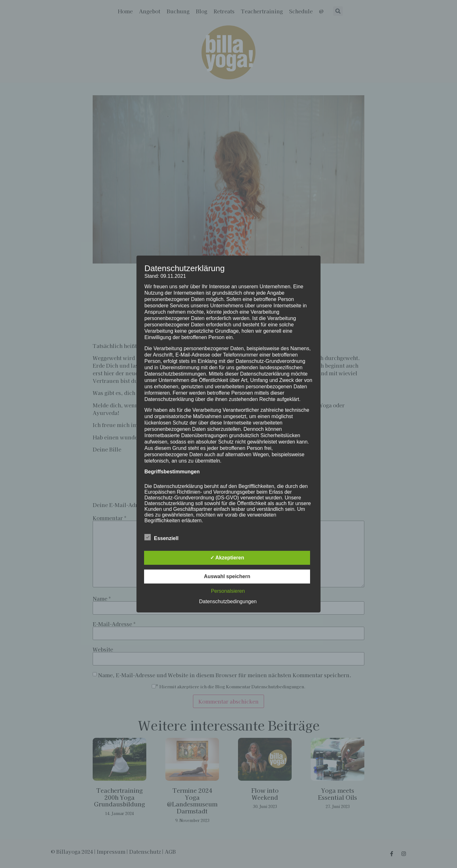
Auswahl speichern (227, 576)
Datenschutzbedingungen (228, 601)
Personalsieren (228, 591)
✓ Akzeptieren (227, 558)
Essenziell (161, 537)
